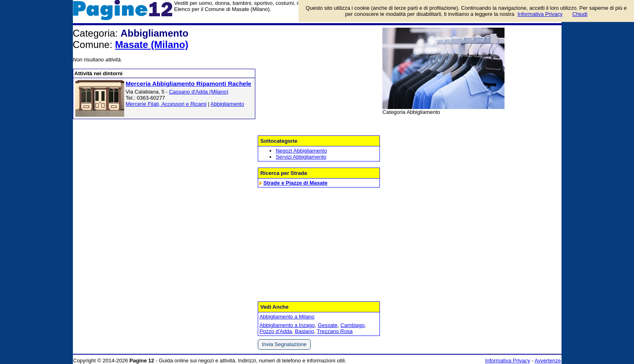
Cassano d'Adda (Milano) (199, 92)
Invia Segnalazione (284, 344)
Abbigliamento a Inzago (287, 325)
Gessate (327, 325)
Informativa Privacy (508, 361)
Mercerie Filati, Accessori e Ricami (166, 104)
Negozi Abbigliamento (301, 151)
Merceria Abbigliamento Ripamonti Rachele (189, 84)
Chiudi (580, 14)
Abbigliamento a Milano (287, 317)
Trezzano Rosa (335, 331)
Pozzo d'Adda (276, 331)
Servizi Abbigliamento (301, 157)
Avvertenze (548, 361)
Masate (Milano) (152, 45)
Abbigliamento (227, 104)
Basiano (304, 331)
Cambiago (352, 325)
